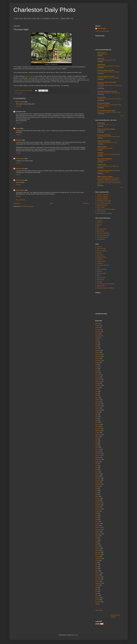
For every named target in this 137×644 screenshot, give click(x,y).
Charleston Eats (101, 261)
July (96, 340)
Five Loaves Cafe (102, 229)
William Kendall (20, 102)
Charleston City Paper (103, 195)
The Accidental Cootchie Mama (106, 111)
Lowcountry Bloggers (104, 103)
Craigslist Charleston (102, 199)
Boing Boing (101, 123)
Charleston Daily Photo (44, 10)
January (98, 328)
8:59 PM (18, 185)
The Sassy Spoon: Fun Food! (106, 70)
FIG (98, 227)
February (98, 325)
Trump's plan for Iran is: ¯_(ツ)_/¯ (106, 125)
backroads (100, 282)
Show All (122, 116)
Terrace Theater (101, 211)
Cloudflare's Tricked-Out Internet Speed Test (109, 154)
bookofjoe (100, 153)
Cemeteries (100, 259)
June (97, 342)
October (98, 334)
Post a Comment (20, 200)
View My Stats (99, 610)
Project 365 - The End (103, 172)
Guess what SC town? (103, 265)
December (98, 330)
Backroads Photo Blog (104, 135)
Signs (98, 276)
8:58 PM (18, 175)
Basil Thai (99, 223)
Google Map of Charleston (104, 201)
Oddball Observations (104, 141)
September (98, 336)
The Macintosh (101, 239)
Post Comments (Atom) (27, 206)
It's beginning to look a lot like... (105, 148)
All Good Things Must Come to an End (107, 142)
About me (99, 247)
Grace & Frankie (30, 76)
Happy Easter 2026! (103, 54)
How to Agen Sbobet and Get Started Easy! (109, 66)
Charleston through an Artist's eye (107, 91)
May (97, 344)
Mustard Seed (101, 231)
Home (52, 203)
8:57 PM (18, 163)
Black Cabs (100, 255)
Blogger (76, 635)
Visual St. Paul (102, 165)
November (98, 332)
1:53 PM (18, 153)
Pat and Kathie (102, 97)
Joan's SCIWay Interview (104, 203)
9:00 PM (18, 196)
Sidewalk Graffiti (101, 274)
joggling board (101, 286)
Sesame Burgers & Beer (103, 235)
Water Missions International (104, 213)
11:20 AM (19, 106)
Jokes (98, 267)
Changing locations (102, 160)
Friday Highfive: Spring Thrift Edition (107, 60)
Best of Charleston (102, 251)
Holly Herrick (101, 65)
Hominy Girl (101, 59)
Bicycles (99, 253)
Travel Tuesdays (101, 278)
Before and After (101, 249)
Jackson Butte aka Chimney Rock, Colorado (109, 137)
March (97, 323)
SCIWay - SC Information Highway (106, 209)
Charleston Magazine (103, 197)
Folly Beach (100, 263)
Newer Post (17, 203)
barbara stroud (102, 53)
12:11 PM (19, 123)
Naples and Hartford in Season (106, 129)
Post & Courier (101, 207)
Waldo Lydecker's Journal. (105, 177)
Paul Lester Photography (105, 159)
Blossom (99, 225)
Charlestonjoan (20, 159)
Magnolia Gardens (102, 269)
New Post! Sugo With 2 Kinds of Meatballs (108, 72)
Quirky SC (100, 271)
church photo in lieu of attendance (106, 284)
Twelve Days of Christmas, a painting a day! (109, 93)
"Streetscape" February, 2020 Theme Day (108, 166)
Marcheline (19, 140)
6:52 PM (18, 135)
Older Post (86, 203)
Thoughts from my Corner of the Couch (109, 171)
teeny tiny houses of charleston (105, 288)
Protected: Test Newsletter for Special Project (109, 112)
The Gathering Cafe (102, 237)
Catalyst (18, 128)
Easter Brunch (101, 131)
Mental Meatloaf (102, 147)
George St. (21, 93)
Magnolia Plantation (102, 205)
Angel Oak (100, 221)
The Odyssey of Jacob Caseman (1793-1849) (109, 99)
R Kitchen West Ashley (103, 233)
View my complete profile (102, 31)
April (97, 346)
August (97, 338)
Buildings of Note (101, 257)
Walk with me (100, 280)
